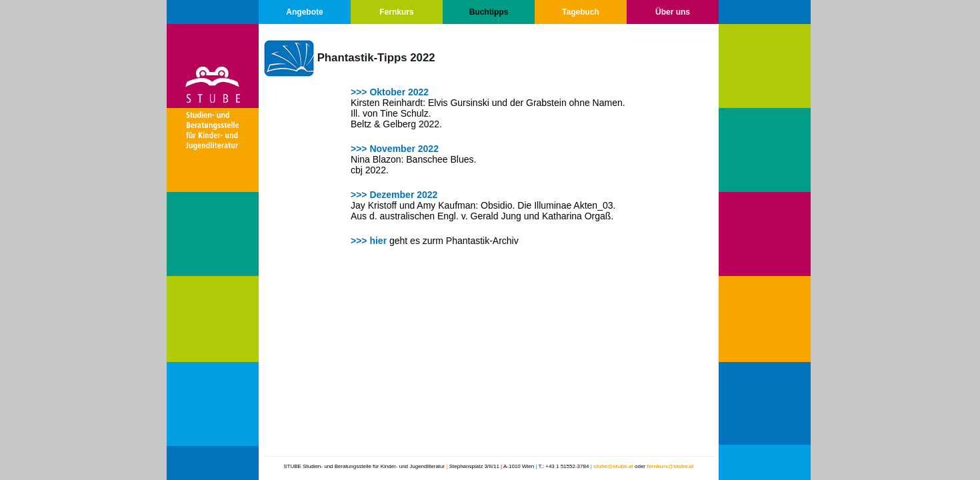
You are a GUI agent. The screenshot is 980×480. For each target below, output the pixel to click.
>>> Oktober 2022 (390, 92)
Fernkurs (396, 12)
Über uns (673, 12)
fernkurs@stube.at (670, 466)
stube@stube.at (613, 466)
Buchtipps (489, 12)
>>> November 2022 (395, 149)
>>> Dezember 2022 (394, 195)
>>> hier (369, 241)
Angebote (304, 12)
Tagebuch (581, 12)
